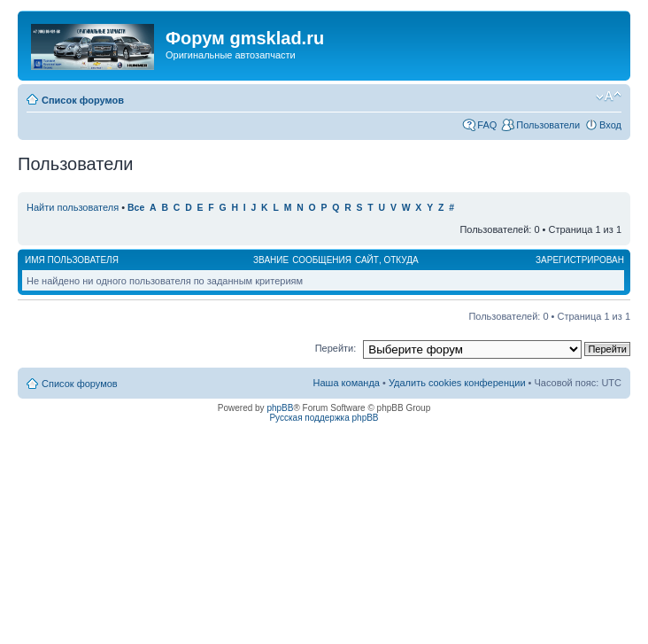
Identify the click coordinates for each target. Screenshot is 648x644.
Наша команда (347, 383)
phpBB (280, 408)
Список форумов (83, 100)
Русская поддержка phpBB (324, 418)
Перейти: (336, 348)
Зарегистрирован (580, 260)
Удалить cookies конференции (457, 383)
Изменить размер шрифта (609, 97)
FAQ (487, 125)
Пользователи (548, 125)
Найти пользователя (73, 207)
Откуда (401, 260)
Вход (610, 125)
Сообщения (322, 260)
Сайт (367, 260)
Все (136, 208)
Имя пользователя (72, 260)
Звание (271, 260)
